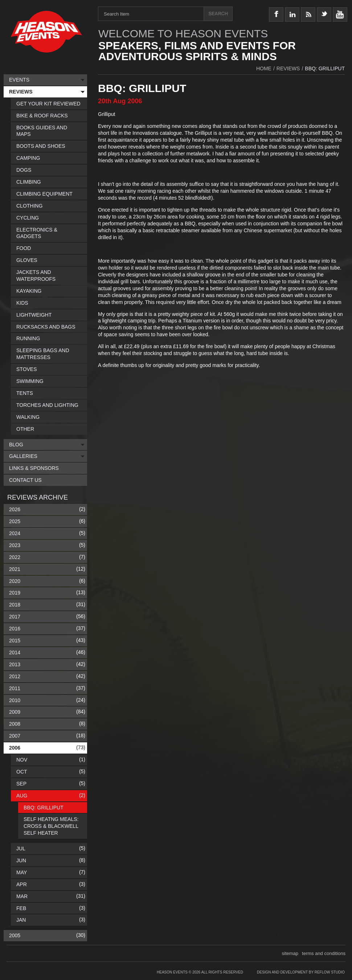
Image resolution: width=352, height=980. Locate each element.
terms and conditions (324, 953)
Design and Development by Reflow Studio (301, 972)
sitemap (290, 953)
